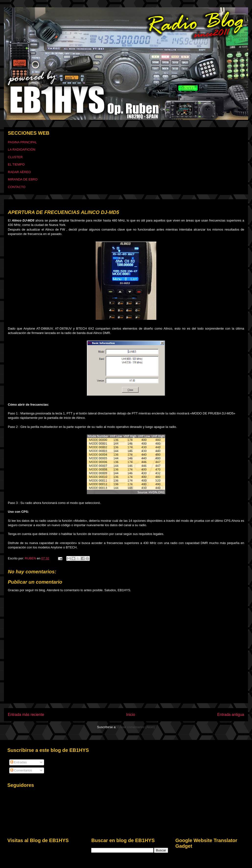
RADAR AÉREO (19, 172)
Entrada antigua (231, 715)
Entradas (19, 762)
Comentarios (21, 770)
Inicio (131, 715)
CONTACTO (17, 187)
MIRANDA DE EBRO (23, 179)
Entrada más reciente (26, 715)
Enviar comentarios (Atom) (136, 727)
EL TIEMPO (16, 164)
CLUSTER (15, 157)
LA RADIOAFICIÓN (22, 150)
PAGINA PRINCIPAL (22, 142)
